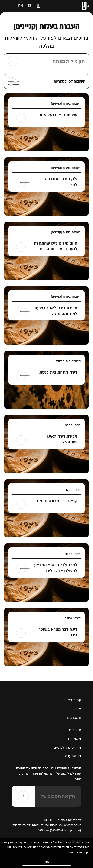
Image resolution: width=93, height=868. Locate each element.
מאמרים (75, 739)
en (21, 6)
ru (30, 6)
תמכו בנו (74, 718)
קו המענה (73, 756)
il (39, 6)
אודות (77, 709)
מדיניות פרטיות (73, 853)
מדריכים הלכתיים (67, 747)
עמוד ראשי (72, 700)
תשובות (75, 730)
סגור (47, 862)
